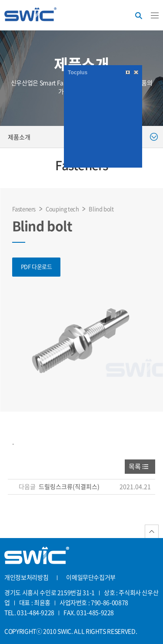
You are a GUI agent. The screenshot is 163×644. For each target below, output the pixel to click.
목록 (135, 466)
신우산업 (30, 16)
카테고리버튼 (155, 15)
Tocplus (78, 73)
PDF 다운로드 (37, 266)
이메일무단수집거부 (91, 577)
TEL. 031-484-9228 (29, 612)
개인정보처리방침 (26, 577)
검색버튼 (139, 16)
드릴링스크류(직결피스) (69, 486)
